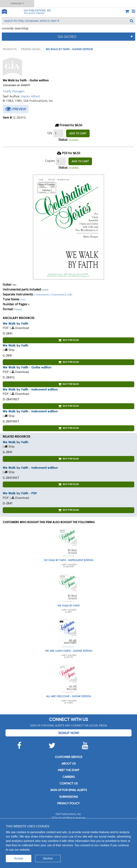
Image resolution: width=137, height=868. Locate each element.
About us (69, 764)
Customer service (69, 757)
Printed (18, 309)
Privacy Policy (68, 803)
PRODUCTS (10, 49)
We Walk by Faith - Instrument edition (30, 389)
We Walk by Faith (15, 323)
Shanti (23, 299)
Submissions (68, 797)
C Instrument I (41, 295)
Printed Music (31, 49)
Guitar (45, 290)
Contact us (69, 783)
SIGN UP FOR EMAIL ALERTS (69, 790)
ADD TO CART (78, 133)
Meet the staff (69, 770)
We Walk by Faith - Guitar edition (27, 367)
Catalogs (17, 3)
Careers (69, 777)
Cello (70, 295)
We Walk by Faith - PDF (20, 493)
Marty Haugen (14, 91)
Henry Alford (31, 96)
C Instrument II (58, 295)
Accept (19, 858)
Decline (48, 858)
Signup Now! (69, 733)
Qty (50, 133)
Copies (50, 161)
